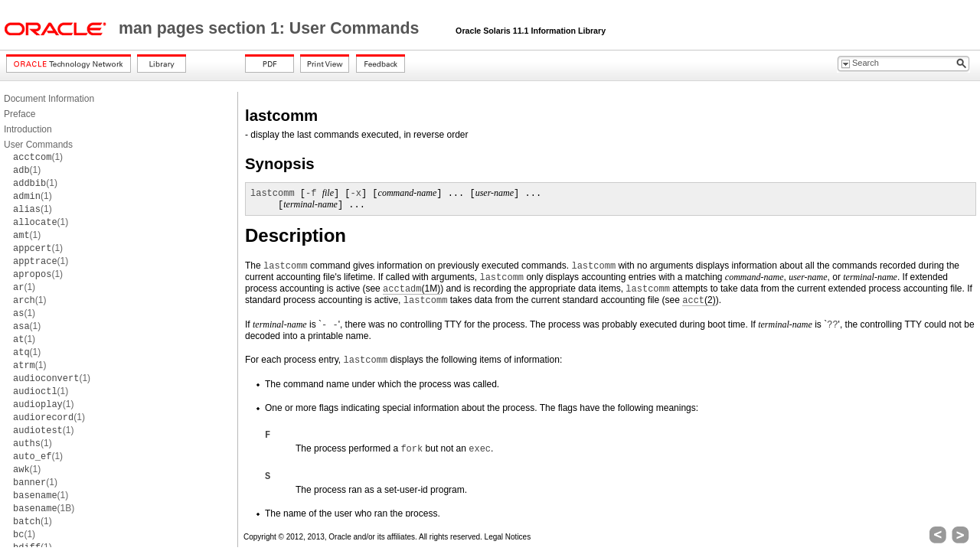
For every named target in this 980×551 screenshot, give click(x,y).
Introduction (28, 129)
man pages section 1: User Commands (271, 28)
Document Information (49, 99)
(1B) (44, 508)
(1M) (412, 289)
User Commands (38, 145)
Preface (20, 114)
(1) (38, 157)
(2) (699, 300)
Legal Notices (508, 537)
